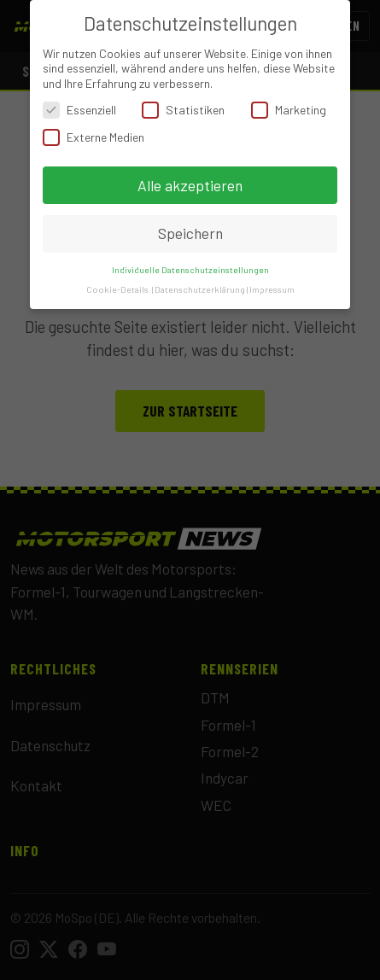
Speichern (190, 233)
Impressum (272, 289)
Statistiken (183, 110)
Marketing (289, 110)
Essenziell (79, 110)
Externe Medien (94, 137)
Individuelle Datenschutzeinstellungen (190, 269)
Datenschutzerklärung (200, 289)
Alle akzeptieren (190, 185)
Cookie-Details (117, 289)
